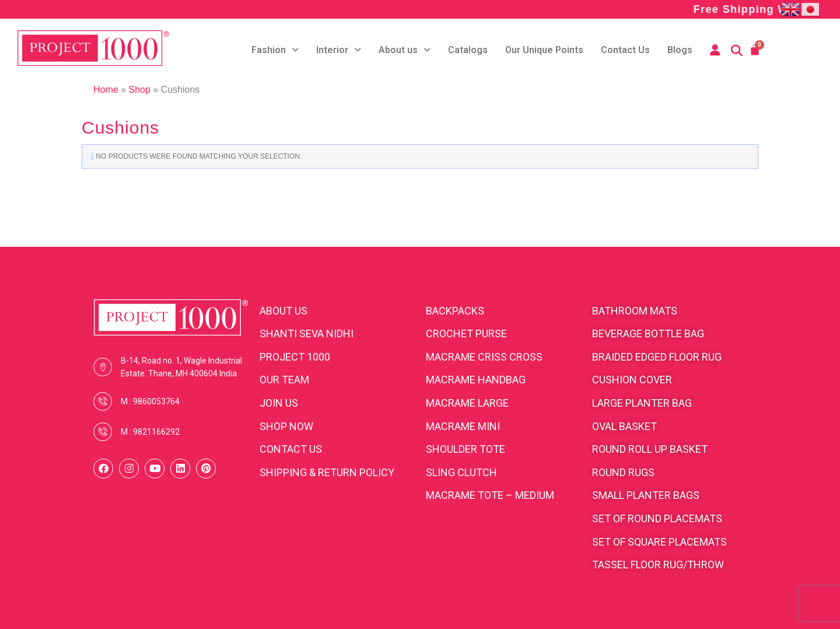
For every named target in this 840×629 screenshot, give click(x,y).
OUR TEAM (284, 380)
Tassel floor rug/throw (658, 565)
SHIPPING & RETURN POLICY (327, 472)
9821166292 (156, 432)
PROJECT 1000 (295, 357)
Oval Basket (624, 426)
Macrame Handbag (476, 380)
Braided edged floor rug (657, 357)
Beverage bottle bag (648, 333)
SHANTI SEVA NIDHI (307, 333)
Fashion (275, 50)
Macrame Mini (463, 426)
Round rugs (623, 472)
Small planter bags (646, 495)
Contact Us (625, 50)
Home (106, 90)
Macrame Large (467, 403)
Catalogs (468, 50)
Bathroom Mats (635, 311)
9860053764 (156, 401)
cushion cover (632, 380)
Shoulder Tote (466, 449)
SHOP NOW (286, 426)
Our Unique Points (544, 50)
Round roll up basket (650, 449)
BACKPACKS (455, 311)
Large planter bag (642, 403)
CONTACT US (291, 449)
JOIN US (279, 403)
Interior (339, 50)
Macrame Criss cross (484, 357)
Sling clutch (461, 472)
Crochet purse (466, 333)
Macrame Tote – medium (490, 495)
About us (405, 50)
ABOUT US (283, 311)
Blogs (680, 50)
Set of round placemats (657, 518)
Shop (139, 90)
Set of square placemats (659, 542)
